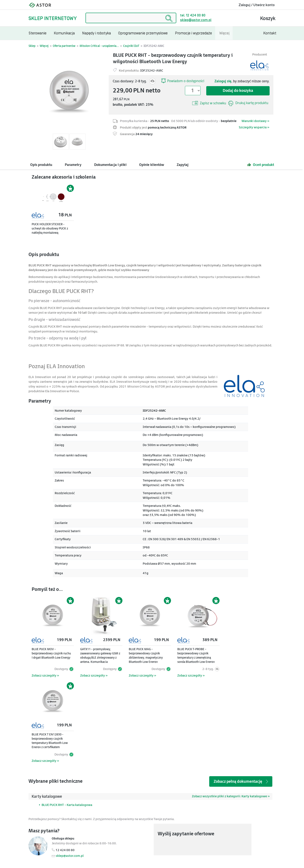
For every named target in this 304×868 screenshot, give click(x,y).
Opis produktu (41, 165)
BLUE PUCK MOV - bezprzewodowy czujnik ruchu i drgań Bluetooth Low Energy (51, 653)
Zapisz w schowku (209, 103)
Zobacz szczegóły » (45, 676)
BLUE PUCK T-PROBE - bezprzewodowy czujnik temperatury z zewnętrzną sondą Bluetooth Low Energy (196, 656)
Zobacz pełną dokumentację (241, 782)
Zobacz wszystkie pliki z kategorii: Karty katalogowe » (231, 796)
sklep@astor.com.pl (196, 20)
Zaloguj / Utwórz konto (257, 5)
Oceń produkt (261, 165)
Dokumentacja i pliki (110, 165)
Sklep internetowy (53, 18)
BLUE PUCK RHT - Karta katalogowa (67, 805)
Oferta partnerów (64, 46)
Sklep (32, 46)
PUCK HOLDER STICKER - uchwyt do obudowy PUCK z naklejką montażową (50, 229)
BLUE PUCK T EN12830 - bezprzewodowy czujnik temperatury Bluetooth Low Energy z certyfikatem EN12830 (50, 743)
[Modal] (69, 92)
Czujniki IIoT (131, 46)
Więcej (44, 46)
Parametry (73, 165)
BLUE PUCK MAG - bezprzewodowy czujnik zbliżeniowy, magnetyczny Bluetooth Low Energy (146, 656)
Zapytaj (183, 165)
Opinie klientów (152, 165)
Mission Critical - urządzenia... (99, 46)
